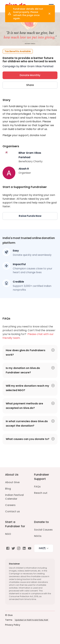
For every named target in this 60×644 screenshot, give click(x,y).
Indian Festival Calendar (14, 497)
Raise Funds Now (30, 216)
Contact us (12, 511)
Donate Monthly (30, 75)
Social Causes (43, 530)
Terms (9, 620)
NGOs (38, 536)
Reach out (41, 493)
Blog (8, 489)
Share (30, 85)
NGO (8, 534)
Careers (10, 505)
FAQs (37, 487)
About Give (12, 482)
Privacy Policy (13, 625)
